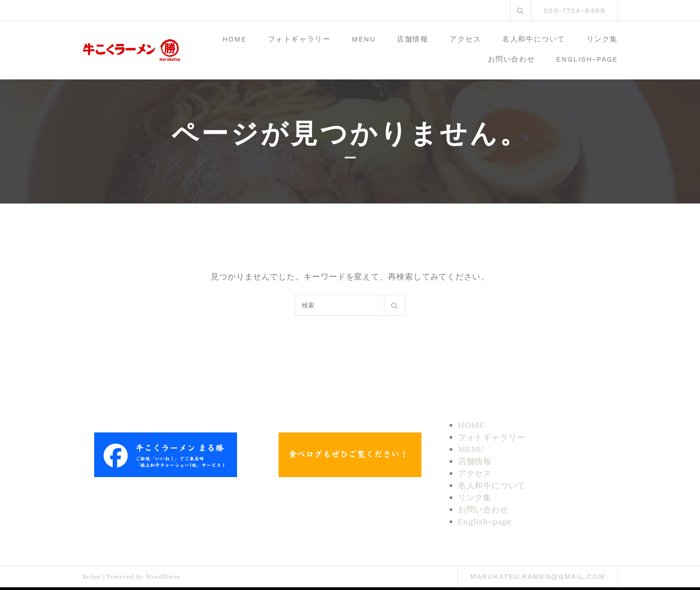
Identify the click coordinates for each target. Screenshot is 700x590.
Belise (92, 577)
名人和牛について (534, 39)
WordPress (163, 577)
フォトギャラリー (299, 39)
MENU (364, 39)
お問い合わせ (512, 59)
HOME (234, 39)
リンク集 (602, 39)
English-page (587, 59)
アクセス (465, 39)
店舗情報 (412, 39)
